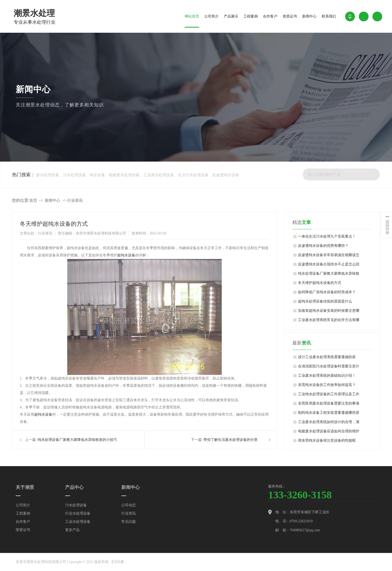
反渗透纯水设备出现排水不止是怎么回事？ (329, 266)
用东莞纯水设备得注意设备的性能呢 (327, 440)
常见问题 (129, 522)
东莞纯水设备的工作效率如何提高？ (327, 385)
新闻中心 (309, 16)
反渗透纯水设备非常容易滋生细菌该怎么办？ (329, 256)
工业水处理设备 (78, 522)
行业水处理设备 (78, 513)
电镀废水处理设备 (124, 175)
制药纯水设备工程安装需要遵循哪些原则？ (329, 414)
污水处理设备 (74, 175)
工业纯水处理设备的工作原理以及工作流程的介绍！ (329, 396)
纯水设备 (97, 175)
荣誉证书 (23, 530)
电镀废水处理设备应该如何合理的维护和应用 (329, 433)
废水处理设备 (48, 175)
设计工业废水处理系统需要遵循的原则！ (327, 358)
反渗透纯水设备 (226, 175)
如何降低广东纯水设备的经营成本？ (327, 292)
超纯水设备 (126, 255)
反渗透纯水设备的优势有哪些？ (323, 246)
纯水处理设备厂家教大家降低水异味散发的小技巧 (77, 440)
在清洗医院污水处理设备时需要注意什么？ (329, 368)
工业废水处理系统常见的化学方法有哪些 (329, 321)
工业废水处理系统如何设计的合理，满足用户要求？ (329, 423)
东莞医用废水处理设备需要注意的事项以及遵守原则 (329, 405)
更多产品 (72, 530)
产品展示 (231, 16)
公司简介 (211, 16)
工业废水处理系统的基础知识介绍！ (327, 376)
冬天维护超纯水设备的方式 (320, 283)
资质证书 (290, 16)
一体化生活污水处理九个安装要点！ (327, 236)
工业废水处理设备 (159, 175)
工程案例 (251, 16)
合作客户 (270, 16)
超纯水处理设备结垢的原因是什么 (325, 301)
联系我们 (329, 16)
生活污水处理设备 (193, 175)
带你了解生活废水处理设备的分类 (231, 440)
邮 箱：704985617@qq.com (298, 530)
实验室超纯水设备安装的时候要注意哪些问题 (329, 312)
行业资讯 (75, 200)
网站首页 (192, 16)
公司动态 (129, 505)
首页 (33, 200)
